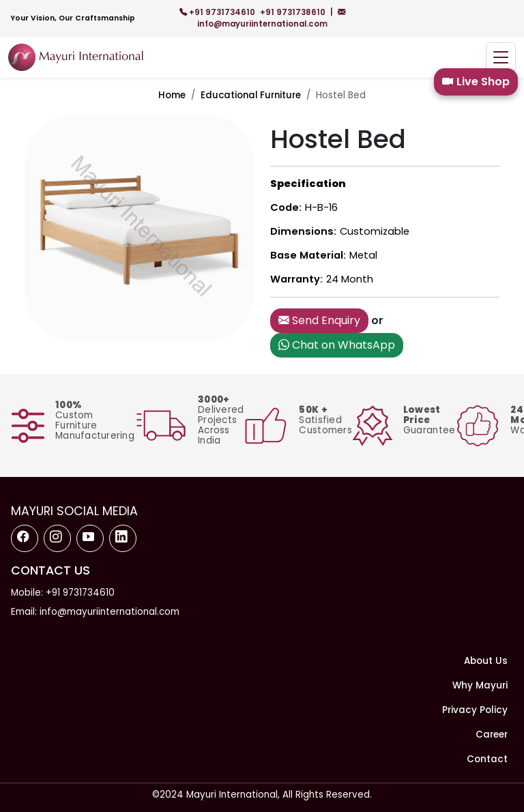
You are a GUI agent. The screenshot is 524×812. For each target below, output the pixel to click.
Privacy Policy (475, 710)
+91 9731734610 (218, 12)
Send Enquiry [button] (319, 320)
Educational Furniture (251, 95)
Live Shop (476, 82)
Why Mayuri (480, 685)
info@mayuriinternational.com (271, 18)
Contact (487, 759)
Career (492, 735)
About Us (486, 661)
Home (172, 95)
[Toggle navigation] (501, 58)
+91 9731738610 (294, 12)
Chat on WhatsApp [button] (337, 345)
